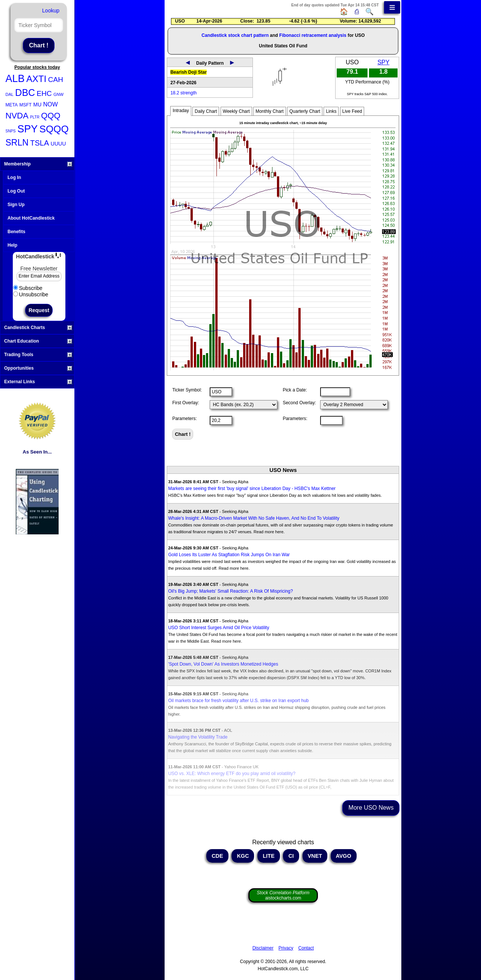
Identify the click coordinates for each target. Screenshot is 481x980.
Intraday (181, 111)
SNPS (11, 131)
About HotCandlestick (31, 218)
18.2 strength (183, 93)
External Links (38, 382)
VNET (315, 856)
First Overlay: (185, 403)
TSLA (39, 143)
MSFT (25, 105)
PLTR (35, 117)
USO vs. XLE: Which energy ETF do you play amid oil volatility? (232, 774)
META (12, 105)
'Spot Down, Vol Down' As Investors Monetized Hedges (223, 664)
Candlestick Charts (38, 328)
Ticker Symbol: (187, 390)
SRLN (17, 143)
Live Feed (352, 111)
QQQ (51, 116)
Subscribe (28, 288)
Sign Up (16, 205)
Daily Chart (206, 111)
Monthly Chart (270, 111)
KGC (243, 856)
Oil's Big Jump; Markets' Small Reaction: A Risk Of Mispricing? (230, 591)
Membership (38, 164)
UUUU (58, 144)
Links (331, 111)
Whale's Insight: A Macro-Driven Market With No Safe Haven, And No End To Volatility (254, 518)
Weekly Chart (236, 111)
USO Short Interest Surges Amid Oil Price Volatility (219, 628)
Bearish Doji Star (188, 72)
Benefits (16, 232)
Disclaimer (263, 948)
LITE (268, 856)
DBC (25, 93)
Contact (306, 948)
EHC (44, 93)
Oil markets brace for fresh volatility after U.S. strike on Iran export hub (238, 701)
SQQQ (54, 129)
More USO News (371, 808)
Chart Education (38, 341)
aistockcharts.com (283, 895)
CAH (56, 80)
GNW (58, 94)
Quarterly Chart (305, 111)
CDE (217, 856)
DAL (10, 94)
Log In (14, 177)
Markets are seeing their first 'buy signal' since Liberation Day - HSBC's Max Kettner (252, 488)
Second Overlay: (299, 403)
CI (291, 856)
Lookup (51, 11)
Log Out (16, 191)
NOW (51, 104)
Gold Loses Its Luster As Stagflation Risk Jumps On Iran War (229, 555)
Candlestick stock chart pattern (235, 35)
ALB (15, 79)
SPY (27, 129)
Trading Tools (38, 355)
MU (38, 105)
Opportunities (38, 368)
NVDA (17, 116)
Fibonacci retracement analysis (313, 35)
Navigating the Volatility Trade (198, 737)
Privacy (286, 948)
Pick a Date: (295, 390)
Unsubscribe (31, 294)
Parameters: (184, 419)
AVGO (344, 856)
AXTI (36, 79)
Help (12, 245)
